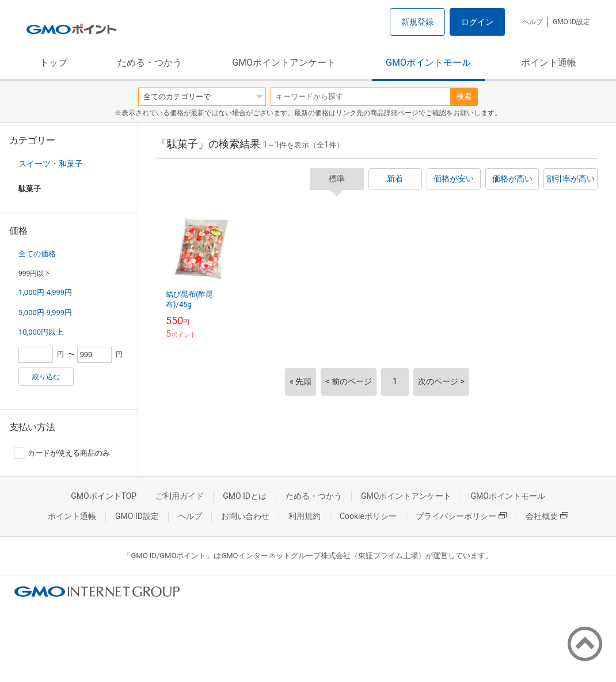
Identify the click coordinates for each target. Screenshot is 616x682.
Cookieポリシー (368, 516)
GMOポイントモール (428, 62)
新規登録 (417, 22)
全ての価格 (37, 254)
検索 (464, 96)
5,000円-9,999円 (45, 312)
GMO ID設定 (571, 22)
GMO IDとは (245, 496)
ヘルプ (533, 22)
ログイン (477, 22)
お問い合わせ (245, 516)
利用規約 (305, 516)
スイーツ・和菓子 (51, 164)
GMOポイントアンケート (284, 62)
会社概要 (547, 516)
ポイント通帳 (549, 62)
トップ (54, 62)
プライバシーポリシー (461, 516)
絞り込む (46, 377)
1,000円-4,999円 (45, 292)
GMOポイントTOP (104, 496)
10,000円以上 (41, 332)
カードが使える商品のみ (62, 453)
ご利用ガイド (180, 496)
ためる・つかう (150, 62)
